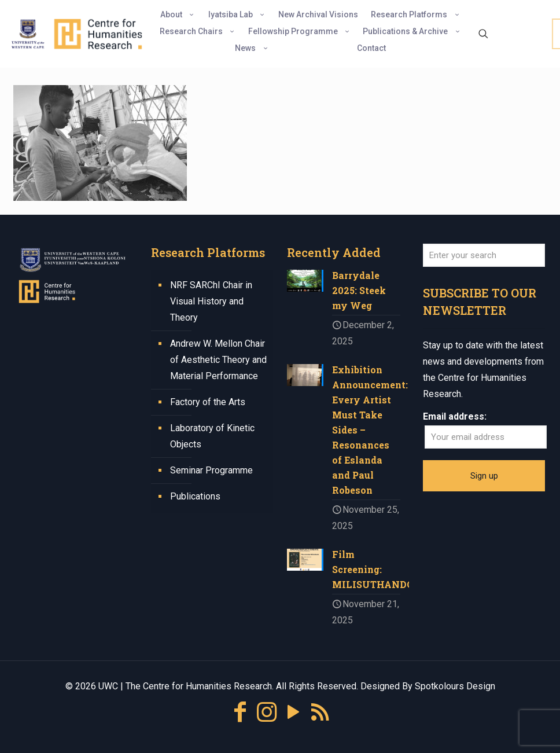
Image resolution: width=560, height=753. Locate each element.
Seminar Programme (211, 470)
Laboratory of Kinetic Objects (212, 436)
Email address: (455, 416)
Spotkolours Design (455, 686)
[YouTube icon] (293, 712)
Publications (195, 496)
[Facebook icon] (240, 712)
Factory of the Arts (208, 402)
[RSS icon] (320, 712)
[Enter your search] (484, 255)
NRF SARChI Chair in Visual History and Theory (211, 301)
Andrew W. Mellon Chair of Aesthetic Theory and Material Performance (218, 360)
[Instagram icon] (267, 712)
